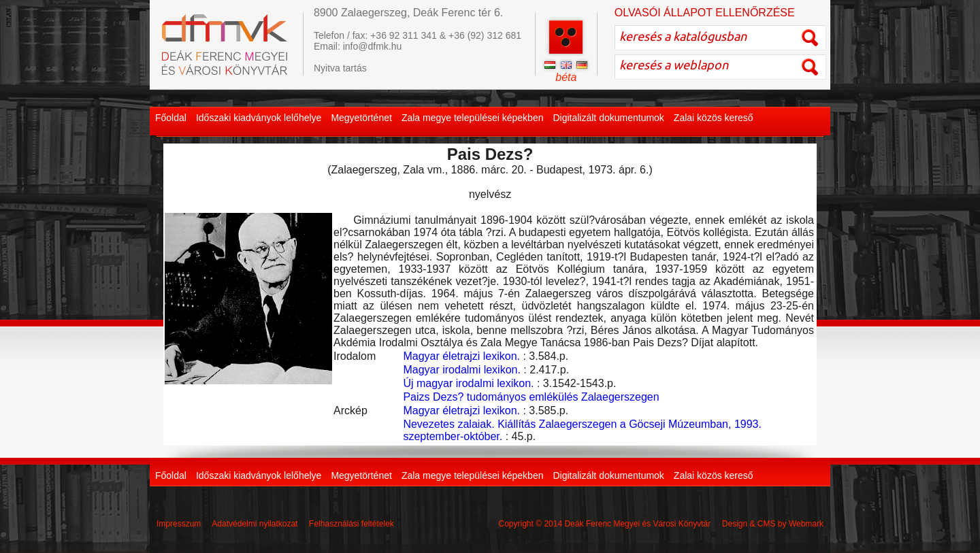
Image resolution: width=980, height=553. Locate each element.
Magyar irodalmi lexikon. (462, 370)
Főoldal (171, 118)
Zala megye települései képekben (473, 118)
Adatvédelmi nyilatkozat (255, 524)
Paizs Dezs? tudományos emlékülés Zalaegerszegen (531, 397)
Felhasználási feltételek (352, 524)
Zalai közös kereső (714, 118)
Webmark (806, 524)
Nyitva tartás (340, 68)
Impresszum (179, 524)
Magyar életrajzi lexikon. (461, 356)
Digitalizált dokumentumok (608, 118)
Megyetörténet (361, 118)
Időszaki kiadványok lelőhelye (259, 118)
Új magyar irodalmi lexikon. (468, 383)
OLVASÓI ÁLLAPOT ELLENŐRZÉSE (705, 13)
